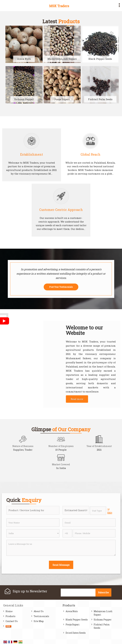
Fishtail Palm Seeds (100, 99)
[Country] (33, 533)
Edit (110, 511)
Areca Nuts (24, 59)
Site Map (39, 621)
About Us (39, 611)
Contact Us (12, 621)
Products (10, 616)
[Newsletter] (78, 593)
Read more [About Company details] (77, 399)
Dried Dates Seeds (76, 633)
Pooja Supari (62, 99)
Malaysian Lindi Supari (62, 59)
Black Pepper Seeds (100, 59)
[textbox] (98, 511)
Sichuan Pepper (24, 99)
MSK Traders (59, 6)
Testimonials (41, 616)
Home (9, 611)
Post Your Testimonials (61, 287)
